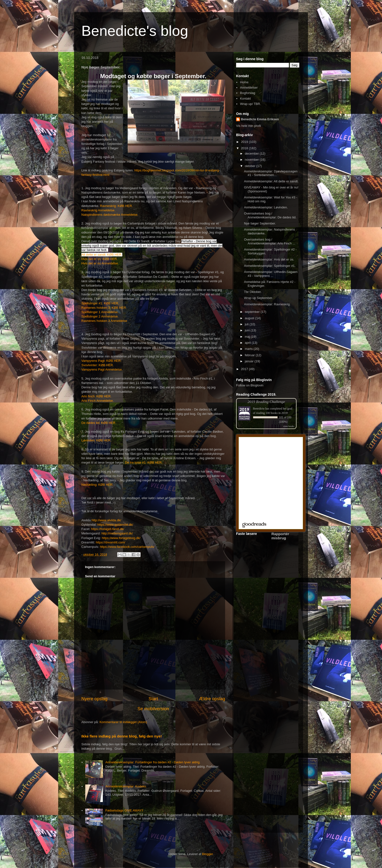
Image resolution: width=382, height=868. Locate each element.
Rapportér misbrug (280, 536)
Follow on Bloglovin (250, 385)
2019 (245, 142)
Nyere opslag (94, 699)
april (248, 343)
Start (153, 699)
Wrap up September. (258, 298)
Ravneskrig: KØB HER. (116, 206)
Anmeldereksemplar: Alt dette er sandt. (271, 181)
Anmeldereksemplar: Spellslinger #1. (270, 266)
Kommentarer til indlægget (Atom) (123, 722)
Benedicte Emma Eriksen (260, 119)
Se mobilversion (153, 709)
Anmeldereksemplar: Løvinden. (266, 207)
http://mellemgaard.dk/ (117, 533)
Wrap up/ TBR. (250, 104)
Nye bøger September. (260, 223)
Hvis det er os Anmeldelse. (100, 263)
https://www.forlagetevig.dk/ (121, 538)
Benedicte (259, 409)
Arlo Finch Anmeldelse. (98, 401)
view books (289, 426)
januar (250, 361)
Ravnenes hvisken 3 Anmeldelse (104, 321)
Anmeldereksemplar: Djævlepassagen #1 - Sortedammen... (271, 173)
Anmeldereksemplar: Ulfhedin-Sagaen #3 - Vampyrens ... (271, 274)
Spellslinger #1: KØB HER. (100, 303)
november (252, 160)
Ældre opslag (212, 699)
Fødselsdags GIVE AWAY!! (124, 810)
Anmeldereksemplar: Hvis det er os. (269, 259)
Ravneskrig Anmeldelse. (98, 210)
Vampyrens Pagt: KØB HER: (101, 361)
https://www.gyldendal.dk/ (115, 525)
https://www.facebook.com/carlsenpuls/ (127, 547)
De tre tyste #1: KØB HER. (144, 462)
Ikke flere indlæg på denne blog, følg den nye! (122, 736)
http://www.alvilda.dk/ (106, 520)
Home (244, 82)
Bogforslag (248, 93)
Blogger (208, 854)
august (250, 318)
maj (248, 337)
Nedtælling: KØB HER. (97, 485)
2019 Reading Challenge (266, 402)
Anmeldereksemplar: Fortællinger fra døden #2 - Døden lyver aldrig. (153, 762)
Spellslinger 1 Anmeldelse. (100, 312)
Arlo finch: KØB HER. (96, 396)
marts (249, 349)
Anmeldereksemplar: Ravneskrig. (267, 304)
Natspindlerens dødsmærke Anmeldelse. (110, 215)
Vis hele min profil (248, 126)
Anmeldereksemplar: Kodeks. (126, 786)
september (253, 312)
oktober (251, 166)
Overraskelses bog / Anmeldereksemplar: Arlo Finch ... (269, 241)
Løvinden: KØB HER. (96, 440)
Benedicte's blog (135, 31)
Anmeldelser (249, 88)
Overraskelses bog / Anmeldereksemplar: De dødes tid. (270, 215)
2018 (245, 148)
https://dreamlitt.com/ (110, 542)
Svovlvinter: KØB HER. (98, 365)
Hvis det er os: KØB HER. (100, 259)
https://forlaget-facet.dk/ (108, 529)
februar (250, 355)
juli (247, 324)
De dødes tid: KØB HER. (99, 423)
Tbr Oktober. (253, 292)
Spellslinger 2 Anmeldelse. (100, 316)
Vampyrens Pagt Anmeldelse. (102, 369)
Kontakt (245, 98)
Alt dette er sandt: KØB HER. (102, 255)
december (252, 154)
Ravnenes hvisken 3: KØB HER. (104, 308)
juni (248, 330)
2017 (245, 369)
